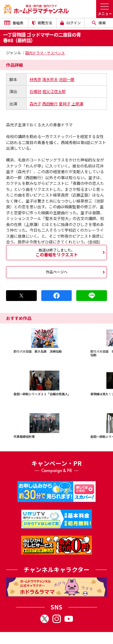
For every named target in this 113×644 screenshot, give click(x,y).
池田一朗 (67, 79)
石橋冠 (35, 91)
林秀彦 (35, 79)
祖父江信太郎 (54, 91)
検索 (99, 23)
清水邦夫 (50, 79)
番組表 (14, 23)
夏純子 (65, 104)
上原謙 (77, 104)
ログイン (71, 23)
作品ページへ (57, 272)
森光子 (35, 104)
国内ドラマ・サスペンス (45, 53)
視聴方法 (42, 23)
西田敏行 (50, 104)
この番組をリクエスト (56, 252)
